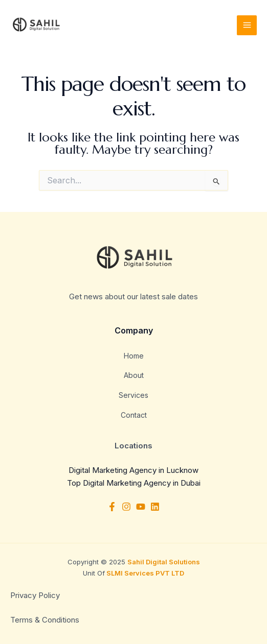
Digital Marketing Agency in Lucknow (133, 470)
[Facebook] (112, 507)
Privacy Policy (36, 595)
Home (134, 356)
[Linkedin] (155, 507)
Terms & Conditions (45, 620)
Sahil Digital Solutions (164, 562)
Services (133, 395)
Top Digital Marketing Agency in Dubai (134, 483)
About (134, 375)
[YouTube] (141, 507)
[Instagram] (126, 507)
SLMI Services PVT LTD (144, 573)
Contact (134, 415)
